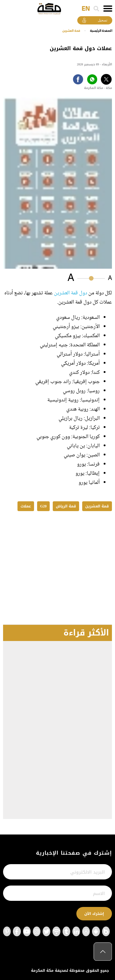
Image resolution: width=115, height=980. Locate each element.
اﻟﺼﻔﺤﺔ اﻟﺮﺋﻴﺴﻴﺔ (101, 31)
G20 (43, 506)
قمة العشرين (71, 31)
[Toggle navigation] (108, 9)
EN (86, 9)
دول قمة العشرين (71, 293)
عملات (26, 506)
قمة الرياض (66, 506)
